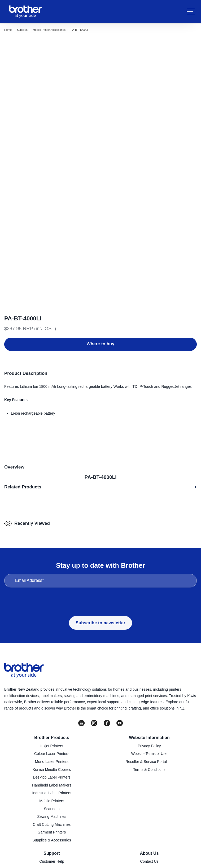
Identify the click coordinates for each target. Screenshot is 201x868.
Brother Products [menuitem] (52, 667)
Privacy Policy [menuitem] (149, 675)
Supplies (22, 30)
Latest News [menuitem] (149, 814)
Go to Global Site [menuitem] (146, 830)
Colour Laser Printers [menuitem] (52, 683)
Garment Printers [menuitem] (52, 762)
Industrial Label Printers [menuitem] (52, 723)
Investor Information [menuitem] (146, 822)
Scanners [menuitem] (52, 738)
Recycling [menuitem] (52, 822)
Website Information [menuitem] (149, 667)
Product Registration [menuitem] (52, 814)
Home (8, 30)
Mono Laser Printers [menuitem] (52, 691)
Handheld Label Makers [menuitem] (52, 715)
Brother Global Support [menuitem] (48, 838)
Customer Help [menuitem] (52, 791)
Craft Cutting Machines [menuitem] (52, 754)
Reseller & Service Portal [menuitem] (146, 691)
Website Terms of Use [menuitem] (149, 683)
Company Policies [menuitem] (149, 806)
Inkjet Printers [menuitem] (52, 675)
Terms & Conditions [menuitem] (149, 699)
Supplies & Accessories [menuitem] (52, 770)
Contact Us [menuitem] (149, 791)
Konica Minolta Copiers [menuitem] (52, 699)
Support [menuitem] (52, 783)
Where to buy (101, 250)
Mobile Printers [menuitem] (52, 730)
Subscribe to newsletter (100, 552)
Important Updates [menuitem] (52, 830)
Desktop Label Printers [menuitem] (52, 707)
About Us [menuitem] (149, 783)
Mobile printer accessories (49, 30)
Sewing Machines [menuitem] (52, 746)
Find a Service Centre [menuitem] (52, 806)
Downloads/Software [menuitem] (49, 799)
